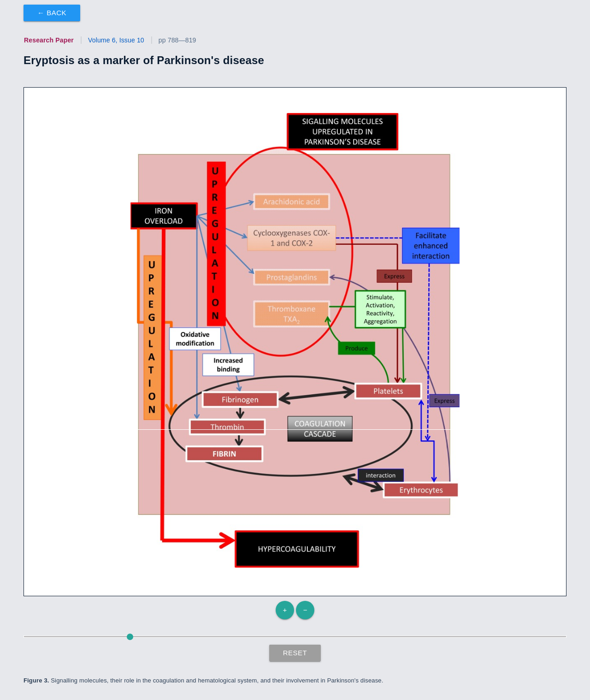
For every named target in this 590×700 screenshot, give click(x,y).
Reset (295, 653)
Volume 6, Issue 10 (116, 40)
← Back (52, 13)
